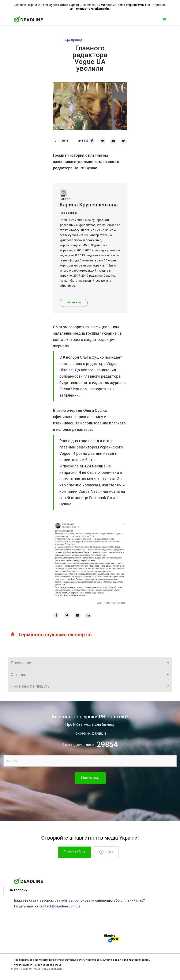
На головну (18, 890)
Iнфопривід (73, 40)
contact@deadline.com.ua (60, 906)
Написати (74, 302)
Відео (106, 852)
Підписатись (90, 778)
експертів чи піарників (92, 9)
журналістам (135, 5)
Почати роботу (74, 851)
